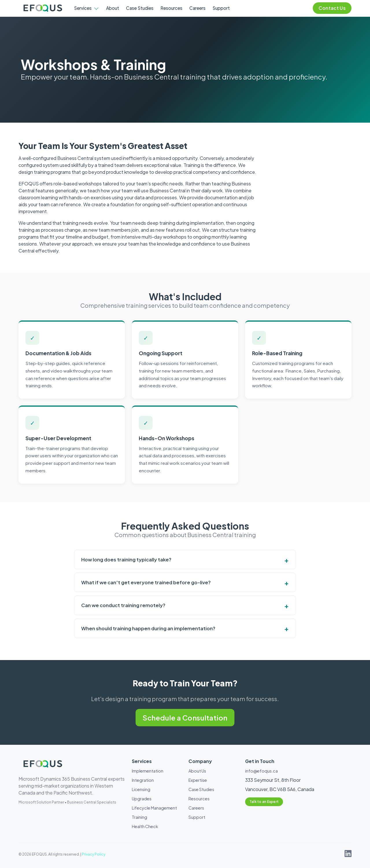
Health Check (145, 826)
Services (83, 8)
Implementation (148, 771)
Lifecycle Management (154, 808)
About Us (197, 771)
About (113, 8)
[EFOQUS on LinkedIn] (348, 855)
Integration (143, 780)
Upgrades (142, 799)
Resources (171, 8)
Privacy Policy (94, 854)
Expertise (198, 780)
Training (139, 817)
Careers (197, 8)
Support (221, 8)
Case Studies (140, 8)
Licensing (141, 789)
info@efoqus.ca (261, 771)
